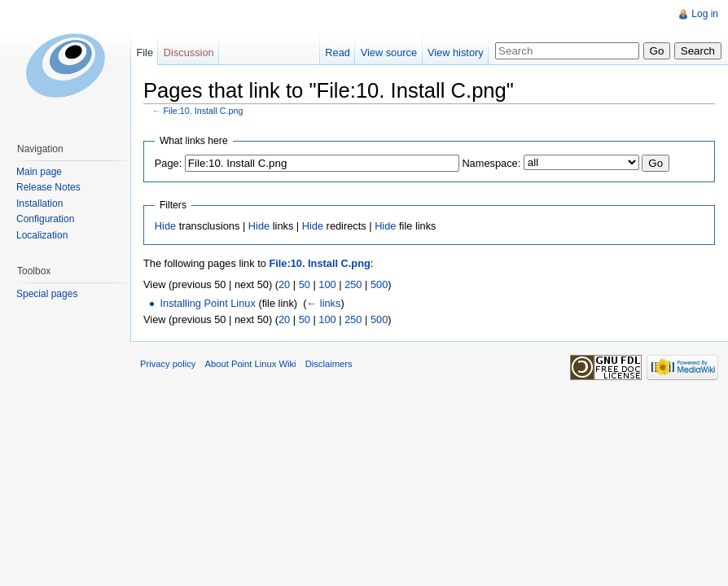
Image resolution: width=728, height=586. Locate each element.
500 (379, 284)
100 (327, 284)
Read (338, 52)
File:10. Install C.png (204, 111)
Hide (165, 226)
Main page (39, 172)
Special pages (47, 294)
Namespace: (491, 163)
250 (353, 284)
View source (389, 52)
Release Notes (48, 187)
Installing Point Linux (207, 303)
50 (305, 284)
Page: (168, 163)
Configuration (45, 219)
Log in (705, 14)
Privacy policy (168, 364)
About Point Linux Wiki (251, 364)
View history (456, 52)
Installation (39, 203)
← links (323, 303)
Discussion (189, 52)
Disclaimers (329, 364)
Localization (42, 235)
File (145, 52)
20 (284, 284)
